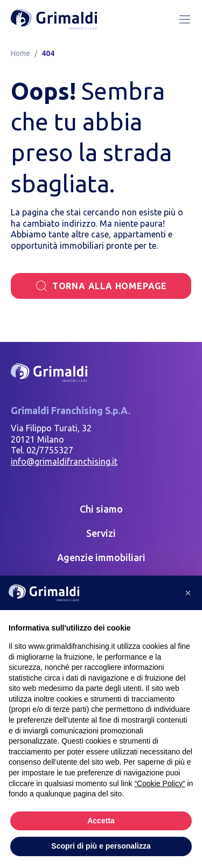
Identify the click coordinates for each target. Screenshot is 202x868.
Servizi (101, 533)
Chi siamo (101, 509)
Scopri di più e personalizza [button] (101, 846)
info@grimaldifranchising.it (64, 461)
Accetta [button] (101, 821)
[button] (188, 593)
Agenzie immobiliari (101, 557)
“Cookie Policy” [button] (159, 783)
